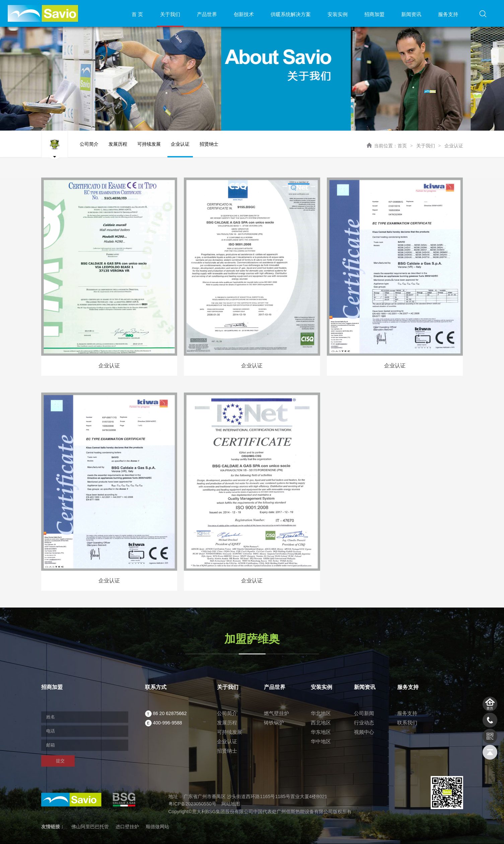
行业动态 (364, 723)
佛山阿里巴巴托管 (90, 827)
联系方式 (156, 687)
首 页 (137, 14)
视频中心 (364, 732)
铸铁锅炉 (274, 723)
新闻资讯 (411, 14)
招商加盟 (374, 14)
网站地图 (231, 804)
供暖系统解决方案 (291, 14)
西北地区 (321, 723)
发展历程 (118, 149)
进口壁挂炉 (127, 827)
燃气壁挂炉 (276, 713)
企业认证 (454, 146)
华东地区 (321, 732)
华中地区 (321, 741)
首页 (402, 146)
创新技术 (244, 14)
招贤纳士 (209, 149)
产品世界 (207, 14)
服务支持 (448, 14)
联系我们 (407, 723)
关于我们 (170, 14)
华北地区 (321, 713)
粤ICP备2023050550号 (192, 804)
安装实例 (338, 14)
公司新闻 (364, 713)
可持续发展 (149, 149)
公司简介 (89, 149)
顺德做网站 (157, 827)
